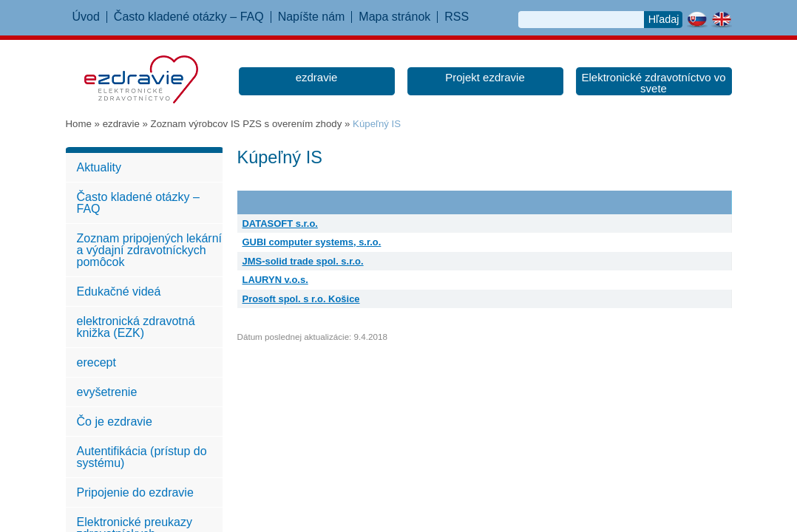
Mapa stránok (394, 17)
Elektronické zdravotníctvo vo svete (653, 83)
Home (79, 124)
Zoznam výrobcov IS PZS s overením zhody (247, 124)
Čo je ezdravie (115, 422)
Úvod (86, 17)
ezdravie (317, 77)
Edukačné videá (119, 291)
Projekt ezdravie (485, 77)
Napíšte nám (312, 17)
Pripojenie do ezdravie (135, 492)
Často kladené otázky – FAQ (189, 17)
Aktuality (99, 167)
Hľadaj (664, 19)
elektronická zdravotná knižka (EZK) (136, 327)
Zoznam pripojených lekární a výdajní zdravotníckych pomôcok (150, 250)
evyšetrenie (107, 392)
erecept (96, 362)
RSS (457, 17)
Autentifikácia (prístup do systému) (142, 457)
